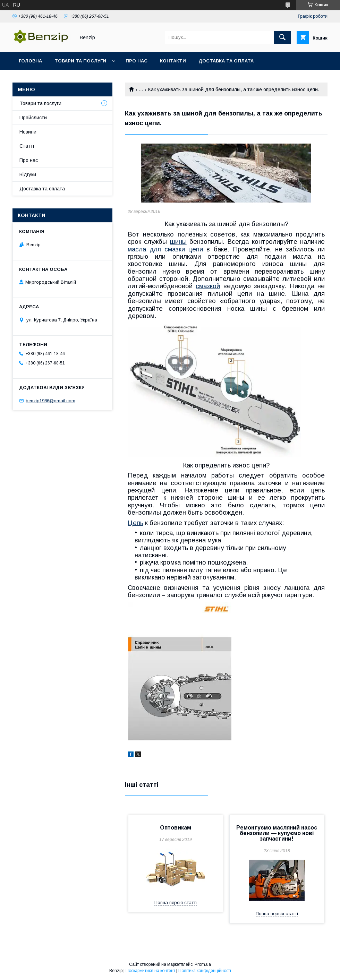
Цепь (135, 523)
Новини (28, 132)
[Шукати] (282, 37)
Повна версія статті (176, 902)
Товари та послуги (80, 61)
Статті (27, 146)
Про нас (137, 61)
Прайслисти (33, 118)
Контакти (173, 61)
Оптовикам (176, 828)
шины (178, 242)
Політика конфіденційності (205, 971)
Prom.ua (203, 964)
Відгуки (28, 174)
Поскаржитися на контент (150, 971)
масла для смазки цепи (165, 249)
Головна (30, 61)
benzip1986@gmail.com (50, 401)
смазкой (208, 286)
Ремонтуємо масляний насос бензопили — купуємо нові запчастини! (277, 833)
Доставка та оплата (226, 61)
